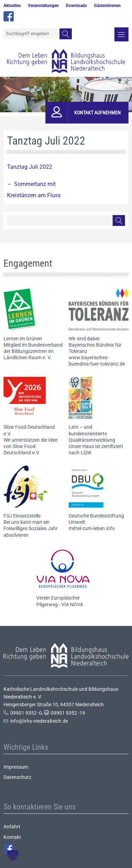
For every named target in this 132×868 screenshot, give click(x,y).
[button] (13, 855)
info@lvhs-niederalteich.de (39, 721)
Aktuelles (12, 6)
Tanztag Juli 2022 (30, 167)
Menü (121, 34)
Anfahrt (12, 827)
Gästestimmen (107, 6)
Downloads (76, 6)
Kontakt (12, 837)
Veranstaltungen (43, 6)
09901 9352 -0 (26, 713)
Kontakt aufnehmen (98, 113)
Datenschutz (17, 777)
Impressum (16, 767)
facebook (9, 16)
